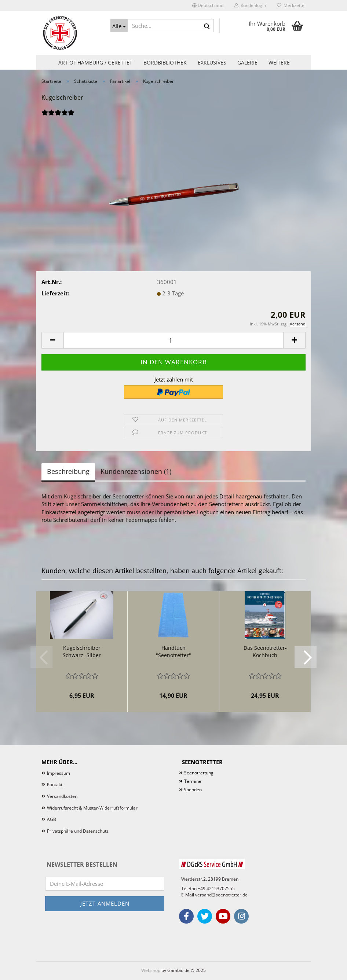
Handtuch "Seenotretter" (173, 651)
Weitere (279, 62)
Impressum (59, 773)
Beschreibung (68, 471)
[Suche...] (119, 26)
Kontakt (55, 784)
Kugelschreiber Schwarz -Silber (82, 651)
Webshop (151, 970)
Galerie (247, 62)
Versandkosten (62, 796)
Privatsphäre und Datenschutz (78, 831)
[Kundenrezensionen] (58, 117)
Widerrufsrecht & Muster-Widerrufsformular (92, 808)
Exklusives (212, 62)
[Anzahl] (173, 340)
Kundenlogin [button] (250, 5)
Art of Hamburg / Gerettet (95, 62)
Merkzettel (291, 5)
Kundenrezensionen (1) (136, 471)
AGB (52, 819)
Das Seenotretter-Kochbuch (265, 651)
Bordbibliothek (165, 62)
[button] (208, 5)
